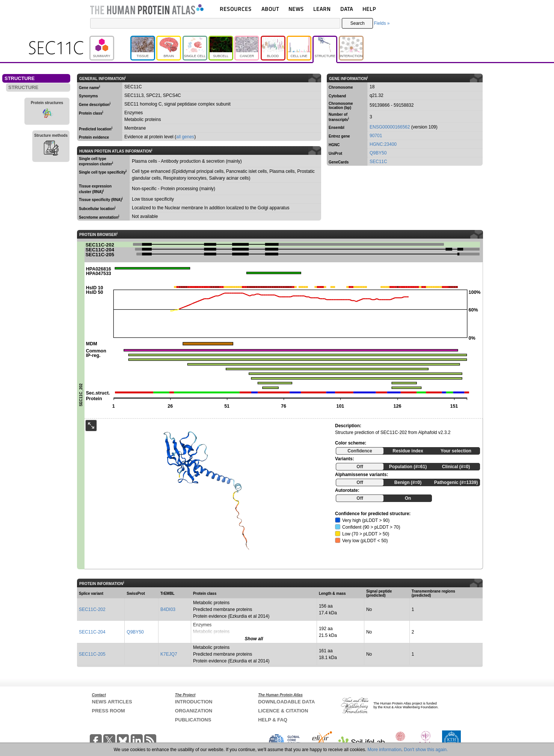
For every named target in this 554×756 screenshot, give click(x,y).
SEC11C (378, 162)
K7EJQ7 (169, 654)
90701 (376, 136)
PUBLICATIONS (193, 720)
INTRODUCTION (194, 702)
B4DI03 (168, 609)
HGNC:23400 (383, 144)
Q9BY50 (378, 153)
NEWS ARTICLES (112, 702)
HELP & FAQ (273, 720)
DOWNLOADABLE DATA (286, 702)
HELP (369, 9)
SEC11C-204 (92, 632)
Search (358, 23)
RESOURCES (236, 9)
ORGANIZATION (194, 711)
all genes (185, 137)
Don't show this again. (426, 750)
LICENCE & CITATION (283, 711)
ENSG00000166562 (390, 127)
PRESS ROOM (109, 711)
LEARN (322, 9)
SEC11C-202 (92, 609)
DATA (347, 9)
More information (385, 750)
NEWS (296, 9)
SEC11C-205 (92, 654)
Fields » (382, 23)
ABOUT (270, 9)
